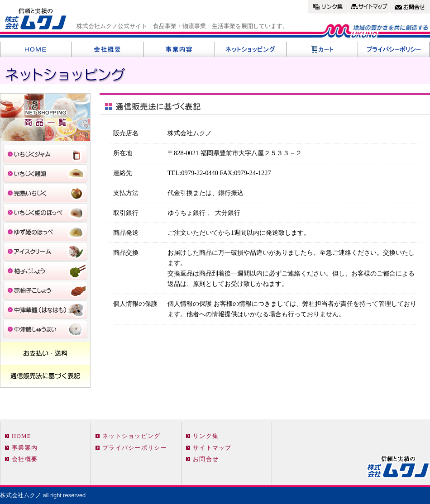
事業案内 (25, 448)
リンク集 (206, 436)
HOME (21, 436)
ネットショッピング (131, 436)
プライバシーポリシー (135, 448)
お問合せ (206, 459)
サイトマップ (212, 448)
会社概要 (25, 459)
